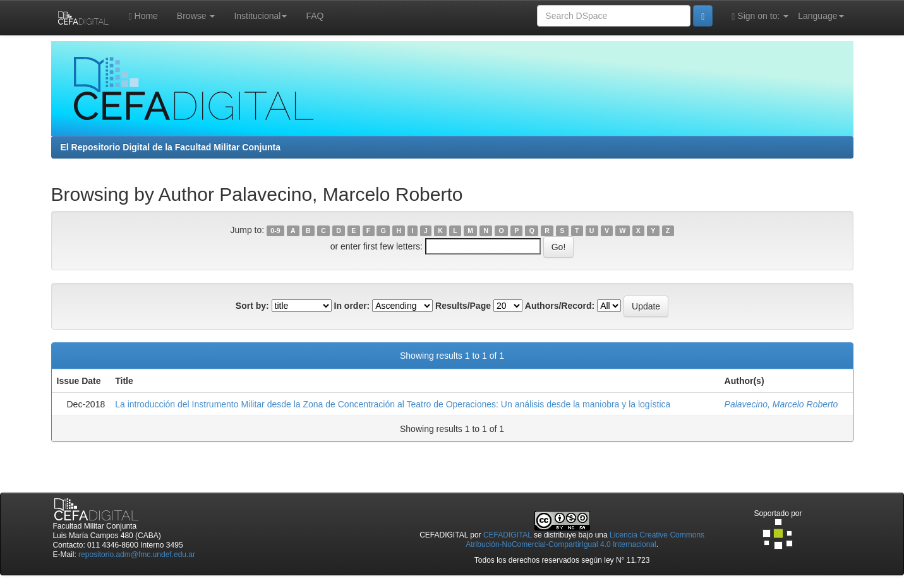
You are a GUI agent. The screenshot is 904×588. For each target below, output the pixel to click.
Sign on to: (760, 16)
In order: (352, 306)
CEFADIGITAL (508, 535)
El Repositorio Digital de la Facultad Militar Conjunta (171, 147)
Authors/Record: (560, 306)
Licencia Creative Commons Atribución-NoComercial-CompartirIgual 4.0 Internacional (585, 540)
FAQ (315, 16)
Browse (196, 16)
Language (821, 16)
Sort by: (252, 306)
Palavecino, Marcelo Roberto (781, 404)
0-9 (275, 231)
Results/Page (463, 306)
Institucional (260, 16)
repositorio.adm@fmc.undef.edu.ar (137, 555)
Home (143, 16)
